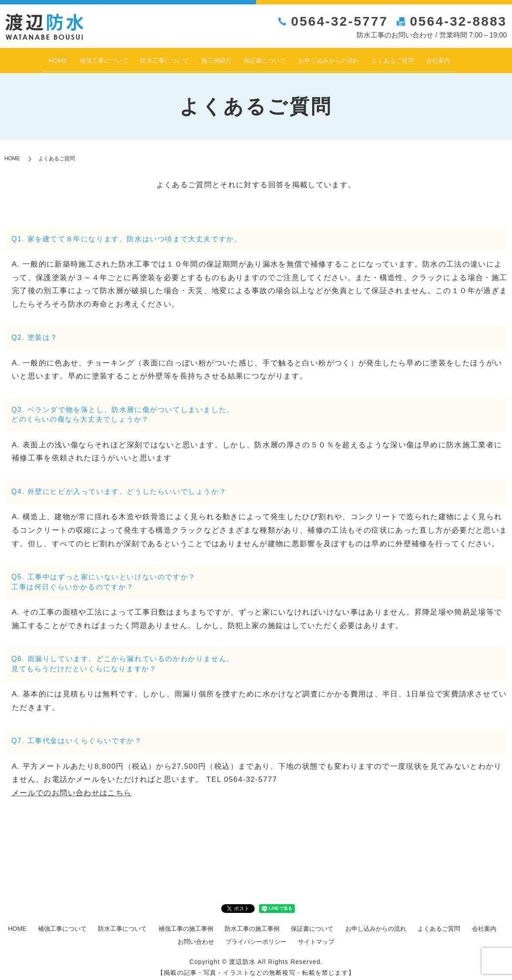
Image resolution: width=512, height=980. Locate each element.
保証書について (267, 58)
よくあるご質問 (422, 58)
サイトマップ (316, 937)
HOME (19, 58)
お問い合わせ (196, 937)
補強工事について (73, 58)
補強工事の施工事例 (186, 924)
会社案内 (476, 58)
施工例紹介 (209, 58)
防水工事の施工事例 (252, 924)
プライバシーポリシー (256, 937)
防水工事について (147, 58)
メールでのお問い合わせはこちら (72, 788)
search (504, 59)
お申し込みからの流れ (344, 58)
